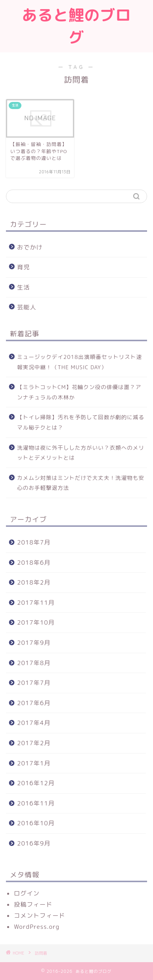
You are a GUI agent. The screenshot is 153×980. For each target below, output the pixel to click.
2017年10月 (36, 622)
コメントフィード (40, 916)
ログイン (27, 893)
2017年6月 (34, 703)
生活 (23, 287)
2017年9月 (34, 643)
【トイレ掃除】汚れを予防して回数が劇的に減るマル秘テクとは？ (81, 422)
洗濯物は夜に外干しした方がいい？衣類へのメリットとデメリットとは (81, 453)
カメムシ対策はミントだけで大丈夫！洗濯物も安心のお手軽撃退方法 (81, 483)
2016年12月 (36, 783)
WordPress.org (37, 927)
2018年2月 (34, 582)
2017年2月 (34, 743)
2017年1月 (34, 763)
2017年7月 (34, 683)
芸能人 (27, 307)
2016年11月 (36, 803)
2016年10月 (36, 823)
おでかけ (30, 247)
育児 (23, 267)
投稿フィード (33, 904)
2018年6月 (34, 563)
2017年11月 (36, 603)
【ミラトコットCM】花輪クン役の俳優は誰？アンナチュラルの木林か (79, 392)
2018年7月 (34, 542)
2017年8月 (34, 663)
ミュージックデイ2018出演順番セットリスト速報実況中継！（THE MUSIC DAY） (79, 362)
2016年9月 (34, 843)
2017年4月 (34, 723)
